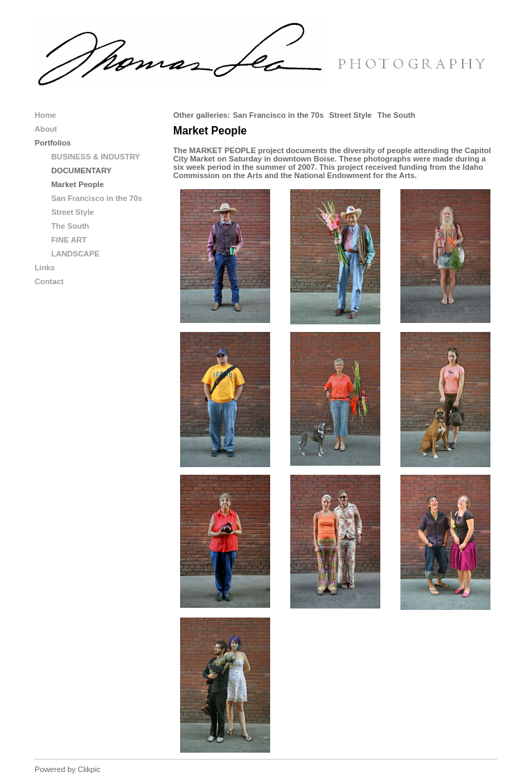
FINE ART (69, 240)
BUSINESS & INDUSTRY (96, 157)
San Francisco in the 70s (278, 115)
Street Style (351, 115)
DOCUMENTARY (81, 170)
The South (397, 115)
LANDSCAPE (76, 254)
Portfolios (53, 143)
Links (45, 268)
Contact (49, 281)
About (46, 129)
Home (45, 115)
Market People (78, 184)
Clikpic (89, 769)
